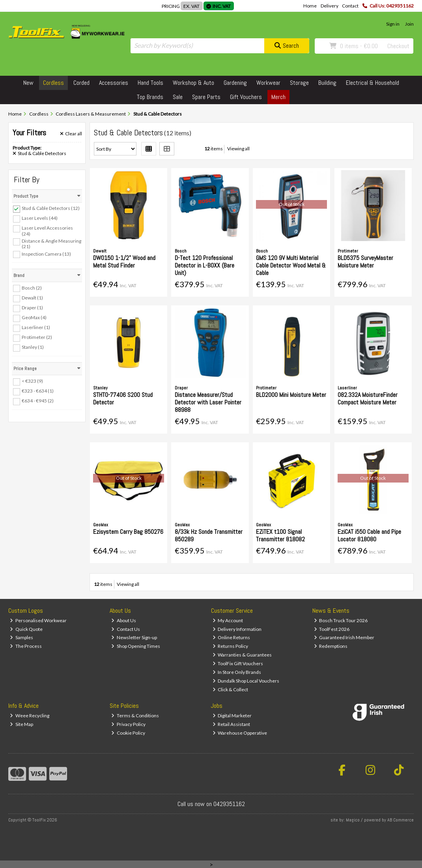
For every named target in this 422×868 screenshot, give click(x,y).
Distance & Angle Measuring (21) (51, 244)
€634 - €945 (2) (38, 401)
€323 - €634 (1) (38, 391)
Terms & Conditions (135, 716)
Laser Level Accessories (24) (47, 231)
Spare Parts (206, 97)
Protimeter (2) (37, 337)
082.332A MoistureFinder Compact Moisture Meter (368, 398)
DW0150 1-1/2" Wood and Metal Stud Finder (124, 262)
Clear (71, 134)
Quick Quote (26, 629)
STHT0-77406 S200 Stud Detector (123, 398)
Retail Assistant (232, 724)
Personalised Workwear (38, 620)
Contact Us (126, 629)
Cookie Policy (128, 733)
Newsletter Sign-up (134, 637)
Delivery (330, 6)
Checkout (398, 46)
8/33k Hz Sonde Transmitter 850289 (209, 535)
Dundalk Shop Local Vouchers (246, 681)
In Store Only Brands (237, 672)
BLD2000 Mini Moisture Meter (291, 395)
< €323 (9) (32, 381)
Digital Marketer (232, 716)
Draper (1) (32, 308)
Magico (353, 820)
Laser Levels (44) (40, 218)
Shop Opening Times (136, 646)
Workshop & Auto (193, 83)
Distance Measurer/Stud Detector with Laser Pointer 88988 (208, 402)
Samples (21, 637)
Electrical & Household (373, 83)
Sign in (393, 24)
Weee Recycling (30, 716)
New (28, 83)
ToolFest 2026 (332, 629)
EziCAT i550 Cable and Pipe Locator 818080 (369, 535)
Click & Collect (231, 689)
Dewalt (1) (32, 298)
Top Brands (150, 97)
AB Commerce (401, 820)
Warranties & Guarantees (242, 655)
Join (409, 24)
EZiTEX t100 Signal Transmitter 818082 (280, 535)
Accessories (114, 83)
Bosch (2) (32, 287)
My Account (228, 620)
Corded (81, 83)
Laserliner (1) (36, 327)
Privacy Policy (128, 724)
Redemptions (331, 646)
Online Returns (232, 637)
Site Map (21, 724)
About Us (124, 620)
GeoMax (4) (34, 317)
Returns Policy (231, 646)
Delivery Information (237, 629)
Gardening (235, 83)
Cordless (53, 83)
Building (327, 83)
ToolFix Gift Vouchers (238, 663)
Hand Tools (150, 83)
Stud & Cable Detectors (39, 153)
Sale (178, 97)
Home (310, 6)
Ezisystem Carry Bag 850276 (128, 532)
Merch (278, 97)
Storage (299, 83)
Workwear (268, 83)
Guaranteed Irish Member (344, 637)
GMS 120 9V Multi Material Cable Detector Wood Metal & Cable (291, 265)
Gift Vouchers (246, 97)
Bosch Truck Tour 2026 (341, 620)
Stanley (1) (33, 347)
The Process (26, 646)
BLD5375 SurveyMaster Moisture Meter (365, 262)
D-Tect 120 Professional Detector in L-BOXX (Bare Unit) (204, 265)
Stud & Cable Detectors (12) (51, 208)
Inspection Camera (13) (46, 253)
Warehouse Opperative (240, 733)
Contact (350, 6)
